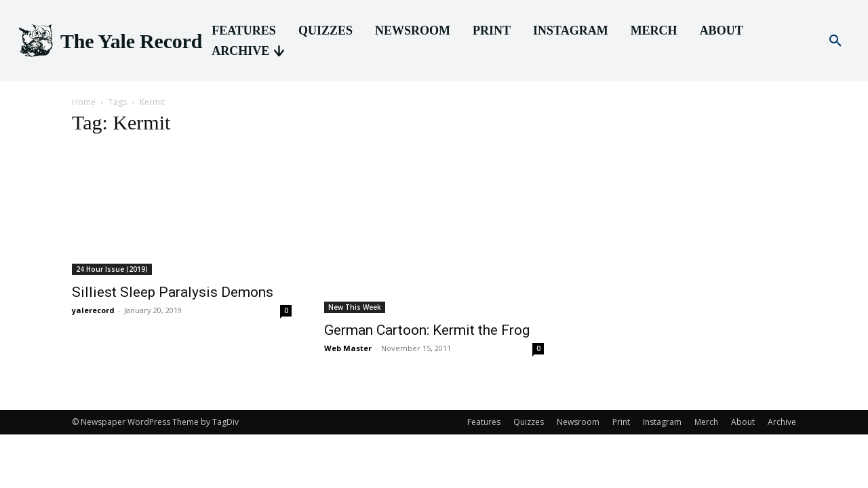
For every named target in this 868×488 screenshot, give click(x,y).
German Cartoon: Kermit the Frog (427, 330)
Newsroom (578, 422)
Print (621, 422)
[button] (835, 41)
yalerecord (93, 310)
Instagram (662, 422)
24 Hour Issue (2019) (112, 269)
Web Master (348, 348)
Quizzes (529, 422)
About (743, 422)
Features (484, 422)
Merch (706, 422)
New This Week (355, 307)
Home (84, 102)
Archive (782, 422)
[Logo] (109, 41)
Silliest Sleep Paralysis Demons (173, 292)
